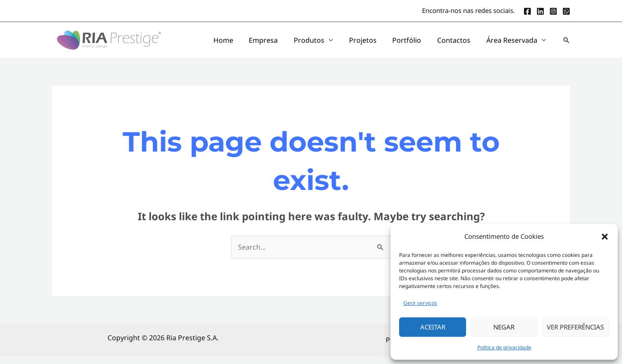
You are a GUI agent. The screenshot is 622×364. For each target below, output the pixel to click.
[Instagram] (553, 11)
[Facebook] (527, 11)
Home (270, 44)
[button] (605, 237)
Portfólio (425, 44)
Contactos (465, 44)
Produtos (341, 44)
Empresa (303, 44)
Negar (504, 327)
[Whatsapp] (566, 11)
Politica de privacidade (504, 347)
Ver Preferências (575, 327)
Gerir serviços (420, 303)
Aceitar (433, 327)
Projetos (388, 44)
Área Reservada (515, 44)
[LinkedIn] (540, 11)
